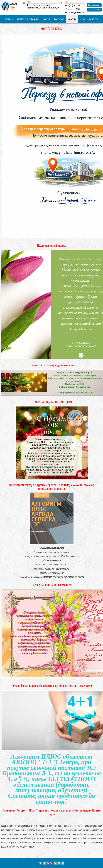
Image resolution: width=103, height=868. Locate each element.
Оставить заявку (94, 10)
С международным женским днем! (51, 585)
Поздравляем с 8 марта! (51, 246)
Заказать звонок (94, 5)
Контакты (94, 19)
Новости (72, 19)
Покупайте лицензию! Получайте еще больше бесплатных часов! (52, 686)
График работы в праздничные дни (51, 365)
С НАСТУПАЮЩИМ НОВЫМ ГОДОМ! (51, 402)
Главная (9, 19)
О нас (83, 19)
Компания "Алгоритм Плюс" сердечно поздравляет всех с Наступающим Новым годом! (51, 812)
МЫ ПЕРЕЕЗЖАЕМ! (51, 29)
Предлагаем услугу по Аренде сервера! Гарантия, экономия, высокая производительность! (52, 487)
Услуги (46, 19)
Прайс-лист (59, 19)
